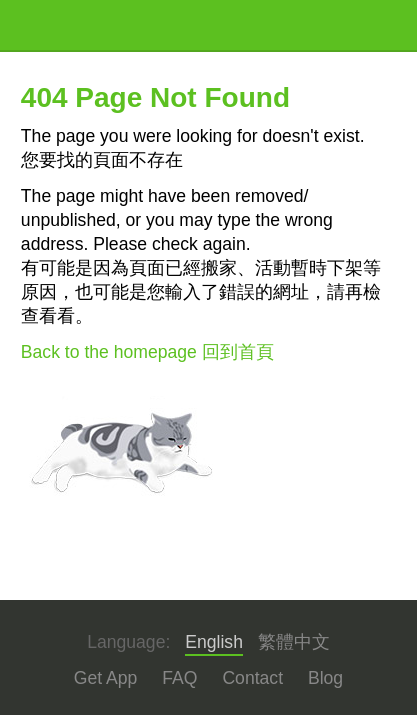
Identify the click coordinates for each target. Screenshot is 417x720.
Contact (252, 678)
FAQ (179, 678)
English (214, 642)
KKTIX (72, 25)
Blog (325, 678)
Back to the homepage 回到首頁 (147, 352)
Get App (106, 678)
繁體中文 (294, 642)
